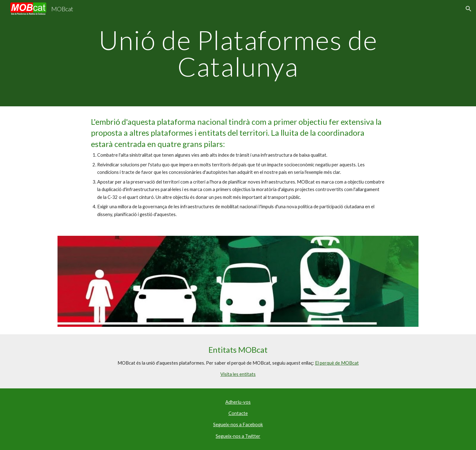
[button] (468, 9)
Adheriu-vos (238, 402)
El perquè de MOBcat (337, 363)
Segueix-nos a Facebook (238, 425)
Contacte (238, 413)
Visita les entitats (238, 374)
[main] (238, 53)
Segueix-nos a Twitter (238, 436)
